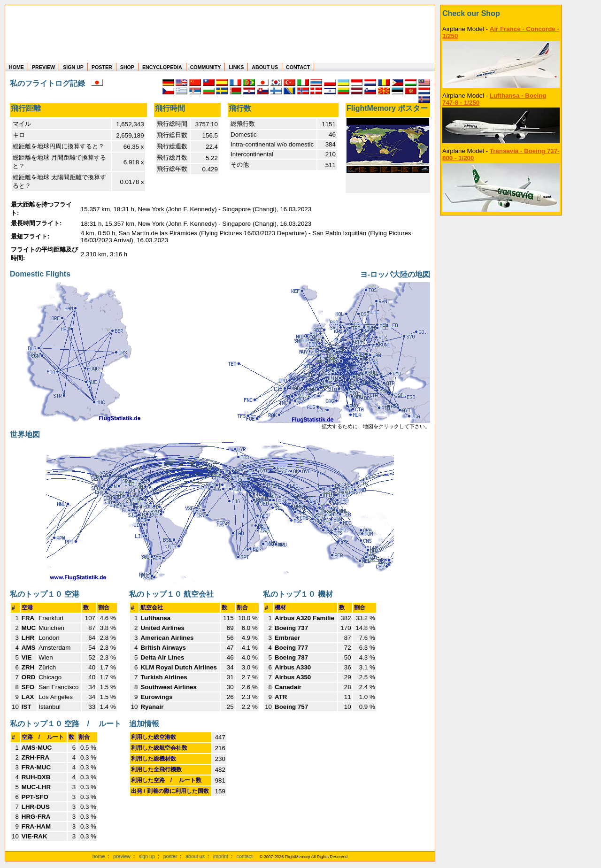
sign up (147, 856)
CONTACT (298, 67)
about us (195, 856)
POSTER (102, 67)
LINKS (236, 67)
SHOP (127, 67)
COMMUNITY (206, 67)
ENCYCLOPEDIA (162, 67)
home (99, 856)
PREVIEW (43, 67)
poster (170, 856)
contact (245, 856)
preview (122, 856)
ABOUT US (265, 67)
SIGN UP (73, 67)
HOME (16, 67)
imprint (221, 856)
